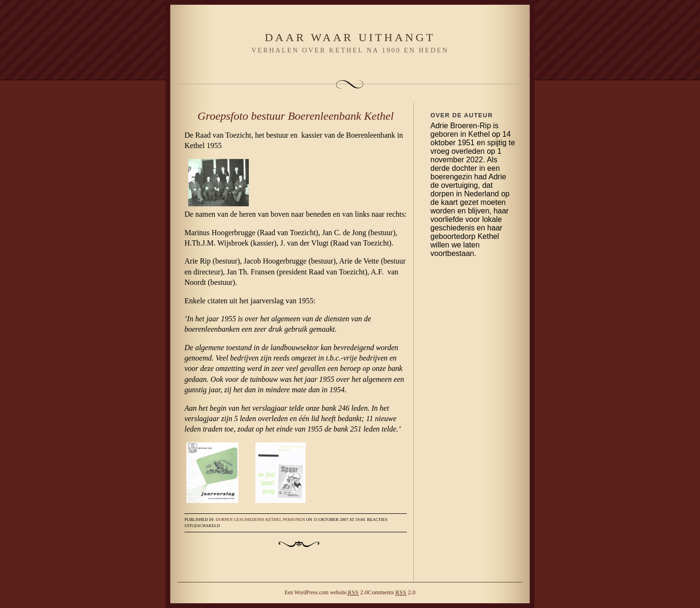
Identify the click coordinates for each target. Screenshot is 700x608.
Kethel (274, 520)
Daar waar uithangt (350, 37)
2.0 (358, 592)
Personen (294, 520)
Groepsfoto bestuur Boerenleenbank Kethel (296, 116)
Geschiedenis (249, 520)
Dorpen (224, 520)
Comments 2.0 (392, 592)
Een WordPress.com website (316, 592)
